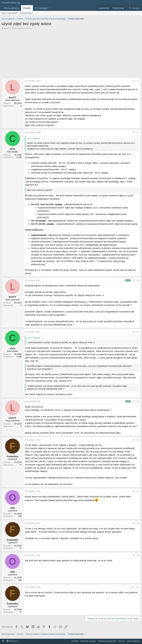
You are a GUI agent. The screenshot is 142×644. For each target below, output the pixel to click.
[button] (51, 8)
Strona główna (11, 8)
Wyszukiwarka (26, 13)
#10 (137, 587)
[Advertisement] (71, 53)
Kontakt (75, 641)
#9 (138, 555)
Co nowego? (42, 8)
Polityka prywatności (107, 641)
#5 (138, 401)
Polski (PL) (13, 641)
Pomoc (122, 641)
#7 (138, 491)
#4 (138, 332)
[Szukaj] (134, 8)
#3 (138, 280)
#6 (138, 440)
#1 (138, 81)
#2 (138, 132)
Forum (27, 8)
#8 (138, 523)
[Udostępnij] (134, 81)
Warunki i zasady (88, 641)
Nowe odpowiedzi (9, 13)
